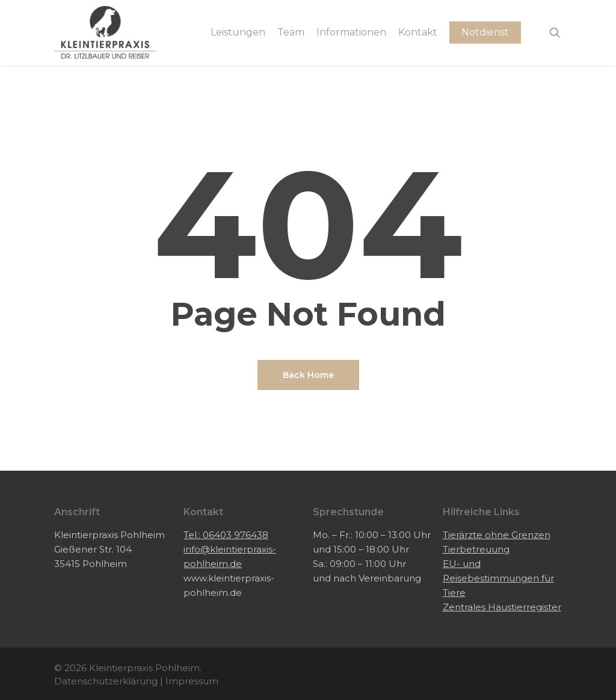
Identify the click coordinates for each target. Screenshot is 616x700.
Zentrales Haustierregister (502, 607)
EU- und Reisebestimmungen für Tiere (498, 578)
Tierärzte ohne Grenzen (497, 535)
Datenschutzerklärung (106, 681)
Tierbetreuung (476, 549)
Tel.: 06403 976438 (226, 535)
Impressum (192, 681)
